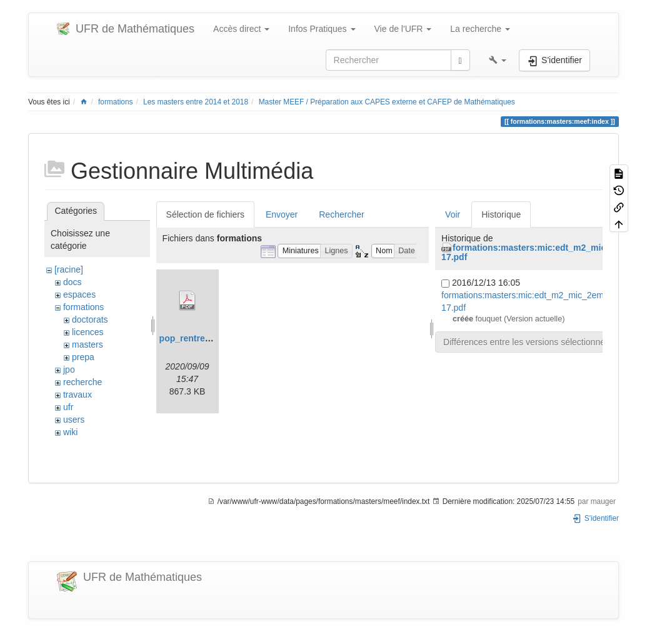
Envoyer (282, 214)
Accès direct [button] (241, 29)
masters (88, 345)
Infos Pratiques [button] (322, 29)
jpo (69, 370)
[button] (498, 60)
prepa (83, 357)
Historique (501, 214)
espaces (79, 294)
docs (73, 282)
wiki (70, 432)
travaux (78, 395)
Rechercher (341, 214)
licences (88, 332)
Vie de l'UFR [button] (403, 29)
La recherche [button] (480, 29)
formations (116, 102)
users (74, 420)
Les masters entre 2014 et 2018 (196, 102)
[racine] (69, 269)
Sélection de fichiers (205, 214)
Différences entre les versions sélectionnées (529, 342)
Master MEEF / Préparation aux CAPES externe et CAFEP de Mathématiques (387, 102)
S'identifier (595, 518)
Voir (453, 214)
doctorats (90, 319)
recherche (83, 382)
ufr (68, 407)
